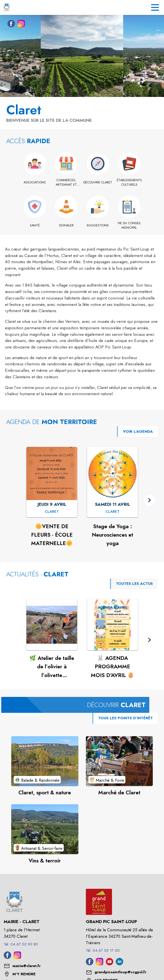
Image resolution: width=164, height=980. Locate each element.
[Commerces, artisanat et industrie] (66, 183)
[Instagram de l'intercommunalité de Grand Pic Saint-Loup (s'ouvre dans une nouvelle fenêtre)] (100, 964)
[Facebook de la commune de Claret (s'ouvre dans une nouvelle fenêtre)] (10, 25)
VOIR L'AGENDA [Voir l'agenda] (138, 431)
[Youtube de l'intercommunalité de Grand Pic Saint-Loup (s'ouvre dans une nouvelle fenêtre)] (109, 964)
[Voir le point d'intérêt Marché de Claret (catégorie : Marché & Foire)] (119, 761)
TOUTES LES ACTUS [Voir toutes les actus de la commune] (134, 584)
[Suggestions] (98, 225)
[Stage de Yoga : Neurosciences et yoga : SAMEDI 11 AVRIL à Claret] (112, 512)
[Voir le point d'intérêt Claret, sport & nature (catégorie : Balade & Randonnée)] (45, 761)
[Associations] (35, 182)
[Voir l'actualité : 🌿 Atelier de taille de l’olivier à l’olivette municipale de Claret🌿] (52, 625)
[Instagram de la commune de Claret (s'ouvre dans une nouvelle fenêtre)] (20, 25)
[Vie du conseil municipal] (129, 226)
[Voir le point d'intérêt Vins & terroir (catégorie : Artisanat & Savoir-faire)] (45, 829)
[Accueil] (7, 7)
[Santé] (35, 225)
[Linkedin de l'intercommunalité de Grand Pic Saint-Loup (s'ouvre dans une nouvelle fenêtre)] (119, 964)
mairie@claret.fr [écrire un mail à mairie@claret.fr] (27, 966)
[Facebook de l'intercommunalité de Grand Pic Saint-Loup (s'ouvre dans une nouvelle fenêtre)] (90, 964)
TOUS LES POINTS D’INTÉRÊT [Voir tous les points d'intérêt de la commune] (126, 718)
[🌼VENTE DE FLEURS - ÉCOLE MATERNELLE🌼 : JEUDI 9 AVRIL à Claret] (52, 512)
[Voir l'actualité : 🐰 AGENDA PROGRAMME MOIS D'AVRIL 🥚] (112, 625)
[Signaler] (66, 225)
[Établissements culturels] (129, 183)
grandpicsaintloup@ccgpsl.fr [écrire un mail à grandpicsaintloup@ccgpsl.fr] (120, 972)
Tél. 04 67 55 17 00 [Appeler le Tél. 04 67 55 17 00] (103, 950)
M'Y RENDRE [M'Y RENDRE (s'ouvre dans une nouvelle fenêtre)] (24, 974)
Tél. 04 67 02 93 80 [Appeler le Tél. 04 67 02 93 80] (21, 944)
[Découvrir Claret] (98, 182)
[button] (149, 500)
